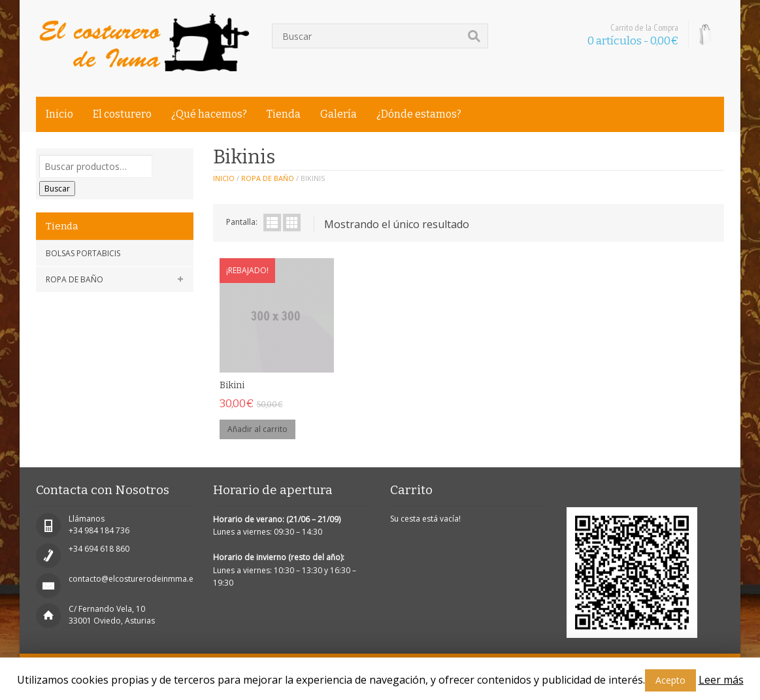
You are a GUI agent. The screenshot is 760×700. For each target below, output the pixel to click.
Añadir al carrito (257, 429)
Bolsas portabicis (83, 253)
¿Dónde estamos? (419, 114)
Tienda (284, 114)
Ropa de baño (74, 279)
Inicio (59, 114)
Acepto (670, 680)
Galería (339, 114)
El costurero (122, 114)
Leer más (721, 680)
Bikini (232, 385)
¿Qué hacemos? (209, 114)
